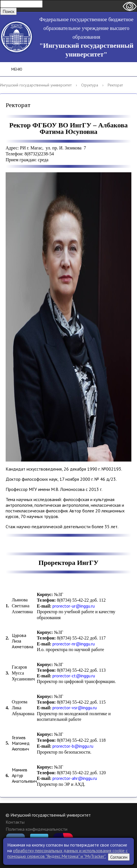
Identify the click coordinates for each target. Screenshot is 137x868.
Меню (13, 69)
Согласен (119, 857)
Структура (90, 85)
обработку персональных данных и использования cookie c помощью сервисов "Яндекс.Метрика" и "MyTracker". (68, 853)
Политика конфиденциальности (37, 829)
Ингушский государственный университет (36, 85)
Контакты (15, 822)
